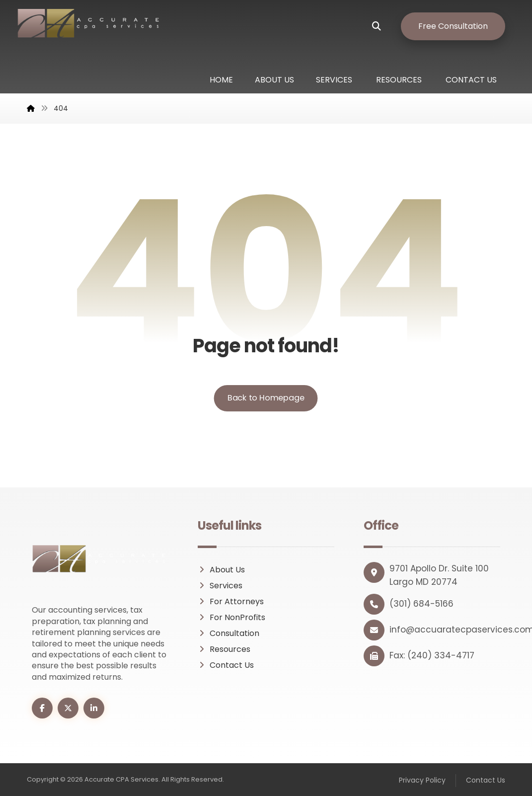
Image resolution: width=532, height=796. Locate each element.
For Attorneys (231, 601)
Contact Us (226, 665)
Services (220, 586)
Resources (224, 649)
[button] (384, 26)
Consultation (228, 633)
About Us (221, 570)
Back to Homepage (266, 398)
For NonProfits (231, 617)
